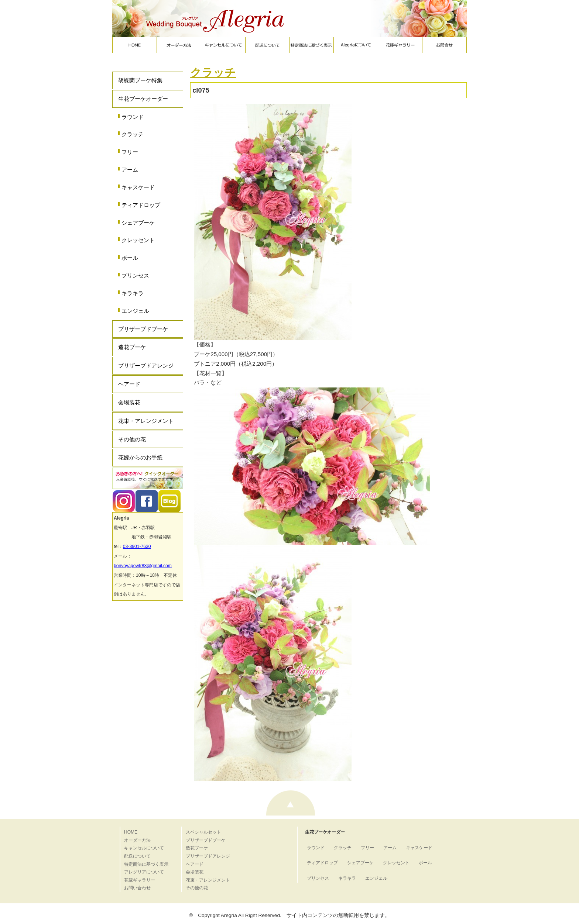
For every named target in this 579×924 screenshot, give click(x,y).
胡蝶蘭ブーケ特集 (140, 80)
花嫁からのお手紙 (140, 457)
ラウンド (133, 117)
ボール (130, 258)
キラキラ (133, 293)
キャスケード (138, 187)
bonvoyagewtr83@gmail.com (143, 566)
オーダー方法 (137, 840)
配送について (137, 856)
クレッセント (138, 240)
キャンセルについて (144, 848)
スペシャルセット (203, 832)
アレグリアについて (144, 872)
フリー (130, 152)
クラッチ (133, 134)
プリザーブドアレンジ (146, 366)
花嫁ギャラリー (140, 880)
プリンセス (135, 275)
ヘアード (129, 384)
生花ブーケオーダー (143, 99)
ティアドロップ (141, 205)
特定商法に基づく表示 (146, 864)
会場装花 (129, 402)
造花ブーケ (132, 347)
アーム (130, 170)
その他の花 (132, 439)
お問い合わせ (137, 888)
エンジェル (135, 311)
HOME (131, 832)
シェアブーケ (138, 223)
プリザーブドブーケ (143, 329)
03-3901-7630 (137, 547)
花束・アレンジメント (146, 421)
